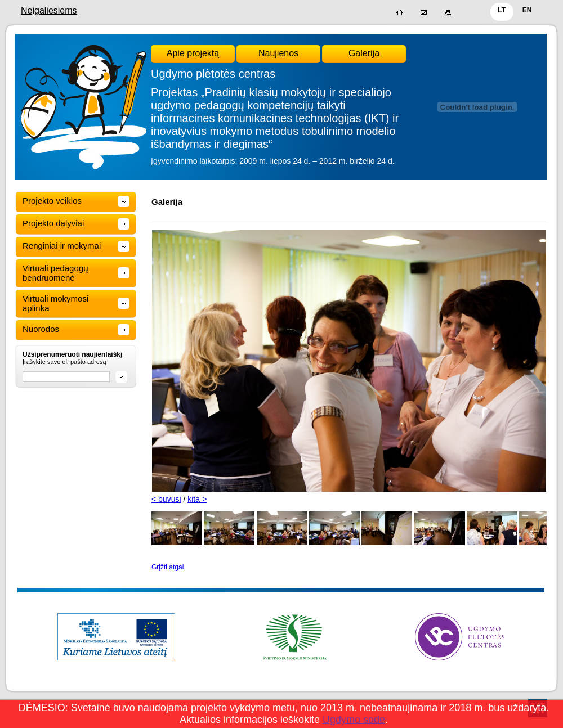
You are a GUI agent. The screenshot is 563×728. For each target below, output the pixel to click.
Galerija (364, 53)
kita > (197, 499)
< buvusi (166, 499)
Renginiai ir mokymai (62, 246)
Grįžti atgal (167, 567)
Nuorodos (41, 329)
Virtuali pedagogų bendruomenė (55, 273)
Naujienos (278, 53)
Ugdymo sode (354, 720)
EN (527, 10)
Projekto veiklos (52, 201)
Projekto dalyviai (53, 223)
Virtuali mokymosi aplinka (55, 303)
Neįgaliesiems (49, 10)
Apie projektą (193, 53)
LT (502, 10)
